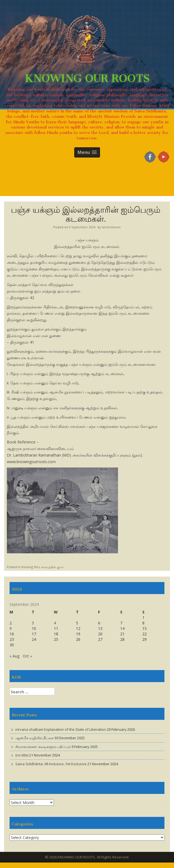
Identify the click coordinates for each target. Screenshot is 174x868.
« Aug (14, 656)
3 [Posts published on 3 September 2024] (33, 623)
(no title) (22, 755)
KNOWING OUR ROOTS (87, 75)
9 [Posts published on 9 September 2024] (11, 628)
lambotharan (111, 227)
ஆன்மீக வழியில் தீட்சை (34, 738)
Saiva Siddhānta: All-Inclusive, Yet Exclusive (51, 764)
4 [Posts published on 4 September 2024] (55, 623)
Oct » (27, 656)
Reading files (30, 567)
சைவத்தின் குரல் (52, 567)
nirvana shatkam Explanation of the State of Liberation (61, 729)
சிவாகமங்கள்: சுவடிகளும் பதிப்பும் (43, 747)
